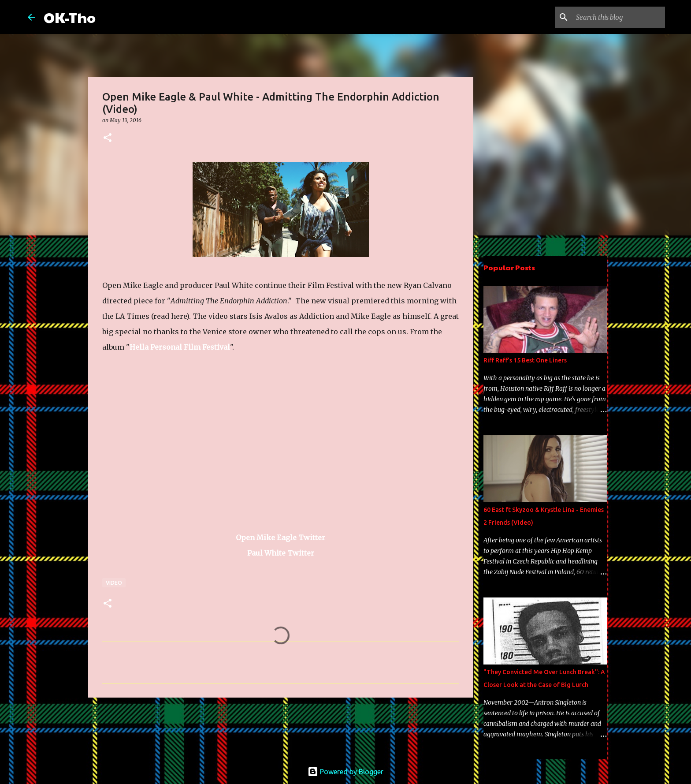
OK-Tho (70, 17)
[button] (108, 138)
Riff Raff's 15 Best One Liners (525, 360)
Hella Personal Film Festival (180, 347)
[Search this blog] (619, 17)
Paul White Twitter (281, 553)
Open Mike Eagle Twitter (280, 538)
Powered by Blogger (345, 772)
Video (114, 583)
